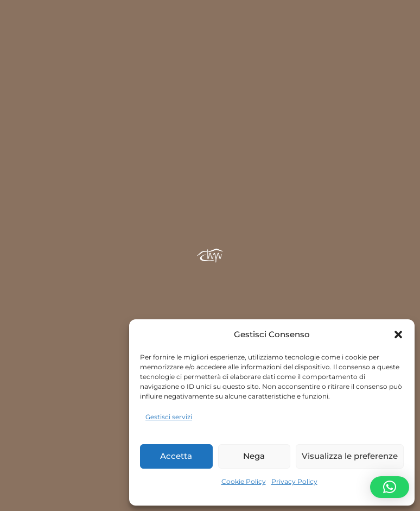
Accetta (176, 456)
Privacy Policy (294, 481)
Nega (254, 456)
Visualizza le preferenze (350, 456)
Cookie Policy (244, 481)
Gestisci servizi (169, 417)
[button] (398, 335)
